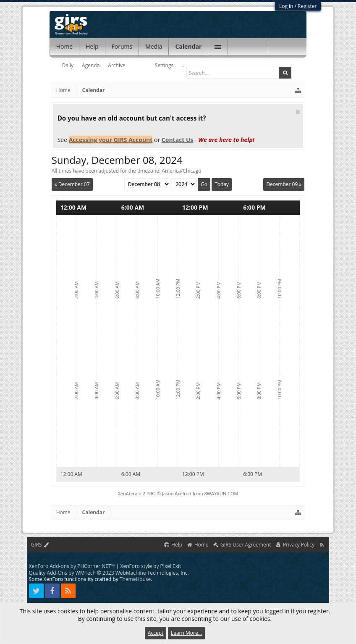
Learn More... (186, 633)
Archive (116, 65)
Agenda (91, 65)
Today (222, 184)
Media (154, 46)
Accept (156, 633)
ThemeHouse (135, 579)
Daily (68, 65)
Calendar (188, 46)
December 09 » (284, 184)
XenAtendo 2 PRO (137, 493)
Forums (122, 46)
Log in (286, 6)
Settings (164, 65)
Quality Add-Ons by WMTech (109, 573)
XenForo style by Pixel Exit (151, 566)
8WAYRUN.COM (221, 493)
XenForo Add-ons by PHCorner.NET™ (72, 566)
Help (92, 46)
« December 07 (72, 184)
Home (65, 46)
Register (307, 6)
